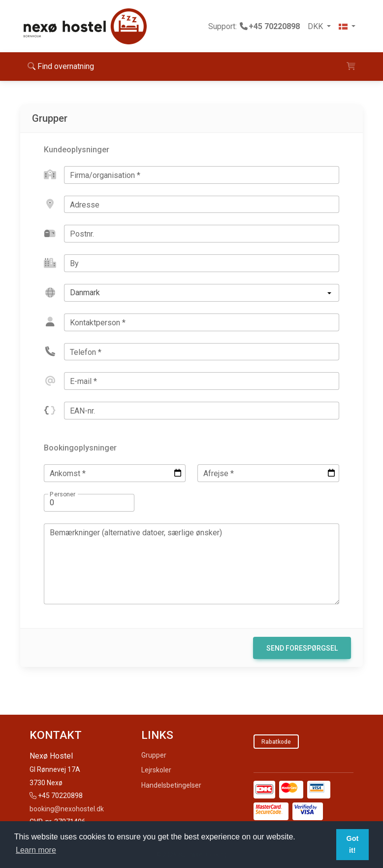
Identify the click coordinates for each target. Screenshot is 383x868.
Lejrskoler (156, 770)
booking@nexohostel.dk (67, 809)
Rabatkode (276, 742)
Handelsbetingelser (171, 785)
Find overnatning (61, 66)
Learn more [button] (36, 850)
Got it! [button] (352, 844)
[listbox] (202, 293)
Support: (254, 26)
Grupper (154, 755)
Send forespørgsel (302, 648)
